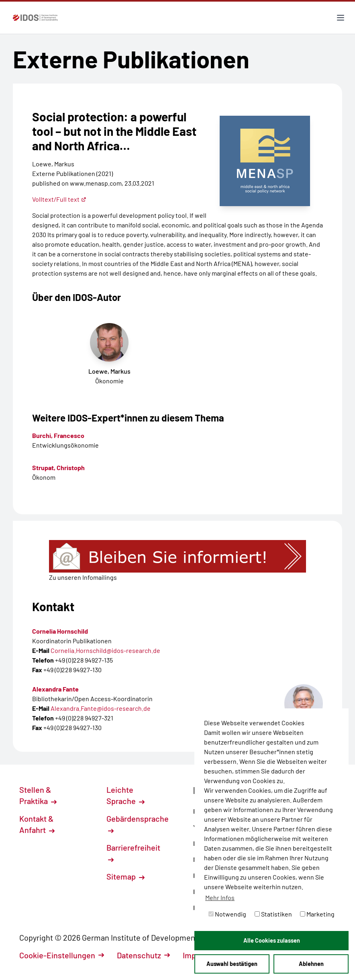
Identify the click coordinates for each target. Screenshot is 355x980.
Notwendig (227, 914)
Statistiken (273, 914)
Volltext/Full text (59, 199)
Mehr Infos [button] (220, 897)
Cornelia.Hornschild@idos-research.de (105, 650)
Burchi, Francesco (58, 435)
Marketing (317, 914)
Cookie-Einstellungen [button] (62, 955)
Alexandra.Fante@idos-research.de (101, 708)
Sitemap (125, 876)
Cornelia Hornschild (60, 631)
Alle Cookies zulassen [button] (272, 940)
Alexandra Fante (55, 689)
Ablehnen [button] (311, 964)
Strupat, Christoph (58, 467)
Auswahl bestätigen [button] (232, 964)
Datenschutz (143, 955)
